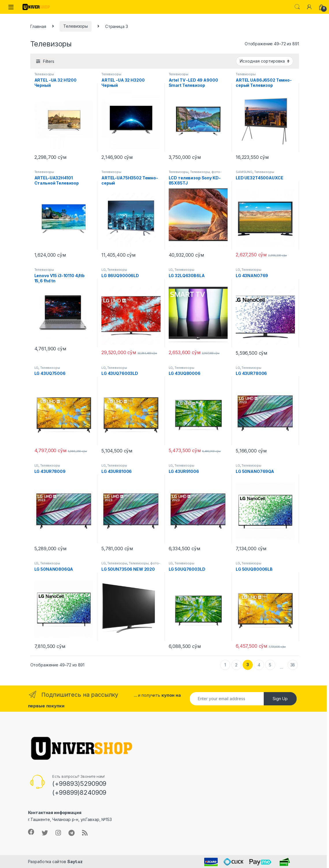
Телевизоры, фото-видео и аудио (195, 174)
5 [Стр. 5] (270, 665)
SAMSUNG (244, 172)
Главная (38, 26)
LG (104, 270)
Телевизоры (76, 26)
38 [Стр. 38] (293, 665)
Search (297, 7)
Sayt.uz (75, 862)
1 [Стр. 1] (225, 665)
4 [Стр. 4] (259, 665)
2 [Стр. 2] (236, 665)
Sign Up (280, 699)
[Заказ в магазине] (265, 61)
